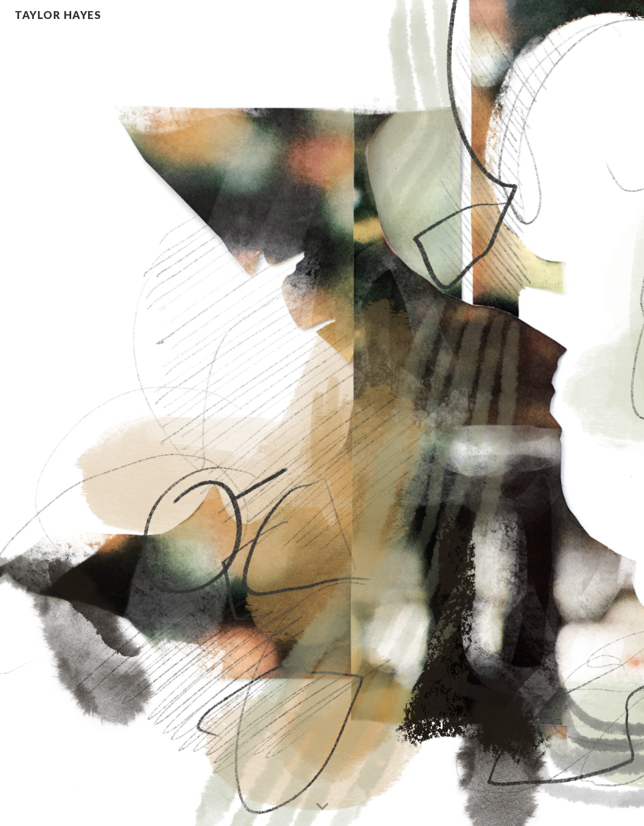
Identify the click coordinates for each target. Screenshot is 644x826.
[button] (631, 15)
